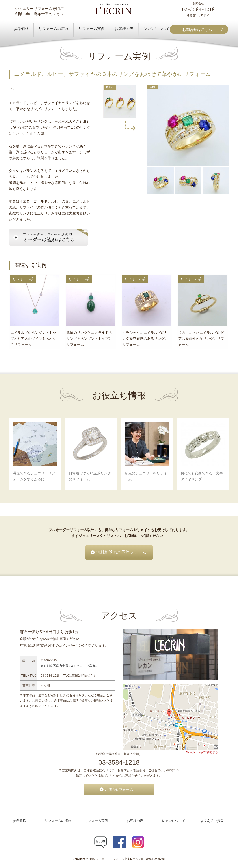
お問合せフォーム (119, 790)
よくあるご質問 (212, 821)
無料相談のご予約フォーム (121, 552)
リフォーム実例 (96, 821)
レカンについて (174, 821)
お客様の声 (135, 821)
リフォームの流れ (58, 821)
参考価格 (19, 821)
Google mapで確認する (202, 752)
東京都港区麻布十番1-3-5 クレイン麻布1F (70, 666)
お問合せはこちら (197, 30)
